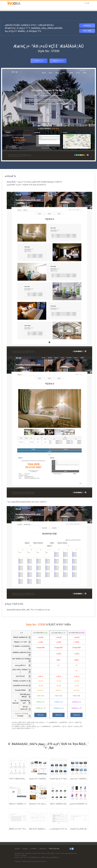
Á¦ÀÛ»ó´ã (87, 25)
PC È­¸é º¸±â (39, 61)
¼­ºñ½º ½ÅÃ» (87, 31)
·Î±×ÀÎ (87, 3)
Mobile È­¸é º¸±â (58, 61)
